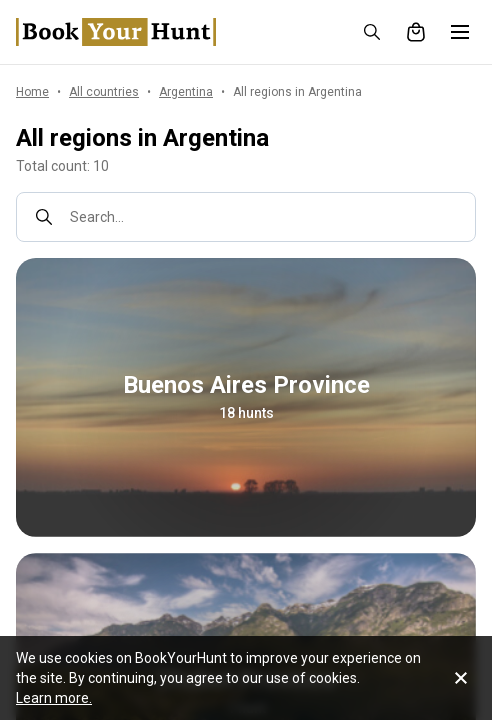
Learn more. (54, 698)
